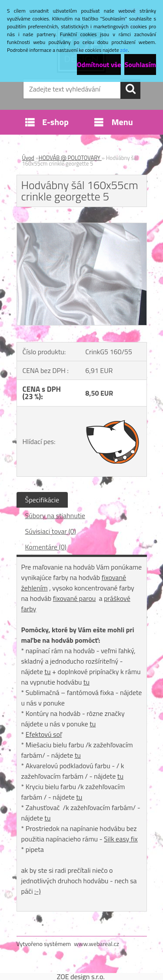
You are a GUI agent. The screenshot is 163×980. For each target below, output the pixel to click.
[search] (130, 89)
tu (47, 671)
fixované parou (75, 598)
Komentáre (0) (46, 547)
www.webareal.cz (96, 944)
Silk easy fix (121, 839)
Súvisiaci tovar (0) (51, 531)
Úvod (28, 158)
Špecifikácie (42, 500)
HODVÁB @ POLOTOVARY (70, 158)
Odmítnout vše (99, 64)
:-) (38, 891)
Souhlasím (140, 64)
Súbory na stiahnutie (55, 515)
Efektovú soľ (44, 734)
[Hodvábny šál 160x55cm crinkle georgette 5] (82, 227)
